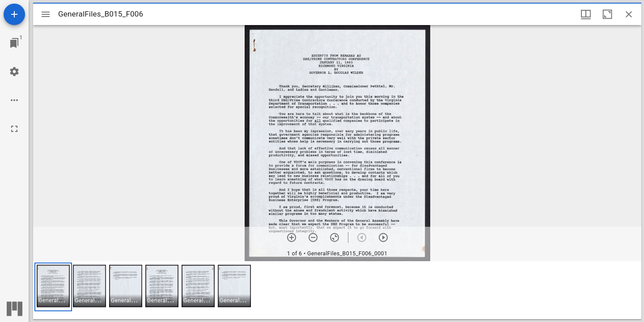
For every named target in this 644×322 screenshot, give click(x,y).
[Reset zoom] (335, 237)
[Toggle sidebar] (46, 14)
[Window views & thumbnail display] (586, 14)
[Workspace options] (14, 100)
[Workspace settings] (14, 72)
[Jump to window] (14, 43)
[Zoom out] (313, 237)
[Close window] (629, 14)
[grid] (337, 290)
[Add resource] (14, 14)
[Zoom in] (292, 237)
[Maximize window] (607, 14)
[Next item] (383, 237)
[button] (53, 287)
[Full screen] (14, 129)
